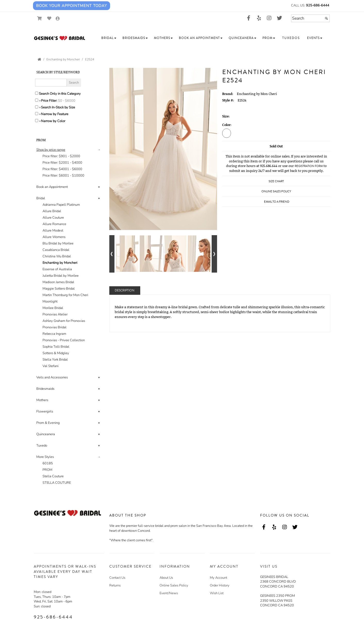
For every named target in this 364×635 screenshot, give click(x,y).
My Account (218, 578)
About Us (166, 578)
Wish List (217, 593)
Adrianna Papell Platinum (61, 205)
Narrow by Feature (55, 114)
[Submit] (326, 18)
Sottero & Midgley (56, 353)
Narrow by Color (53, 121)
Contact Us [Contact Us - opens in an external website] (117, 578)
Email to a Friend (277, 202)
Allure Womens (54, 237)
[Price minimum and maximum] (68, 101)
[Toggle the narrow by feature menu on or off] (37, 114)
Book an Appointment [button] (52, 187)
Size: (226, 116)
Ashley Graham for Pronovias (64, 321)
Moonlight (50, 301)
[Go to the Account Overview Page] (58, 19)
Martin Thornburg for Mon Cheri (65, 295)
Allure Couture (53, 218)
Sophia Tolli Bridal (56, 347)
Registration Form (309, 166)
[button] (109, 38)
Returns (115, 585)
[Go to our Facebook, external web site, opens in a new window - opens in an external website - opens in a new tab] (249, 18)
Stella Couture (53, 476)
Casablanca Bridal (56, 250)
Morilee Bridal (53, 308)
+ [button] (99, 187)
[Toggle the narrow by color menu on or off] (37, 121)
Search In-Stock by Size (58, 107)
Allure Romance (54, 224)
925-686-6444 (318, 5)
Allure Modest (53, 231)
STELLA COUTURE (57, 483)
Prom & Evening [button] (48, 423)
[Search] (310, 18)
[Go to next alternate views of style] (214, 254)
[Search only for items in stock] (37, 107)
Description (125, 291)
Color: (227, 125)
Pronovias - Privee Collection (64, 340)
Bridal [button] (41, 198)
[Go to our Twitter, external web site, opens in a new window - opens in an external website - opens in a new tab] (279, 18)
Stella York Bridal (55, 360)
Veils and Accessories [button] (52, 377)
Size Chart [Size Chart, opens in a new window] (276, 181)
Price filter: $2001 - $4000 (62, 163)
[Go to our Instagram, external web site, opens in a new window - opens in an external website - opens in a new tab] (269, 18)
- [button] (99, 150)
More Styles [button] (45, 457)
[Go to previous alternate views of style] (112, 254)
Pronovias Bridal (55, 327)
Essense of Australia (57, 269)
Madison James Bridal (58, 282)
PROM (47, 470)
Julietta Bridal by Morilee (61, 276)
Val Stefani (51, 366)
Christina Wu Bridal (57, 256)
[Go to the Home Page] (39, 59)
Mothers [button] (42, 400)
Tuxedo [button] (42, 446)
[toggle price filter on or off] (37, 100)
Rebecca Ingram (54, 334)
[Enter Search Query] (51, 83)
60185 (48, 463)
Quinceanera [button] (46, 434)
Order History (220, 585)
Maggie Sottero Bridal (59, 289)
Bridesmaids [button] (45, 389)
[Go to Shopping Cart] (40, 18)
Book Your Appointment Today (72, 6)
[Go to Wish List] (49, 18)
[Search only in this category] (37, 93)
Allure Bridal (52, 211)
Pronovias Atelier (55, 314)
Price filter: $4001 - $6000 (62, 169)
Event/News (169, 593)
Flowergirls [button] (45, 411)
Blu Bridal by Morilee (58, 243)
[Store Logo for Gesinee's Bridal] (60, 38)
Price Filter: (49, 101)
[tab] (69, 163)
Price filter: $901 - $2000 (61, 156)
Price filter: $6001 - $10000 (63, 176)
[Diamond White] (227, 133)
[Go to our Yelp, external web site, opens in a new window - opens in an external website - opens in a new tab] (259, 18)
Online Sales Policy (174, 585)
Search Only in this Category (60, 94)
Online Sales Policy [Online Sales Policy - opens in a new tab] (276, 191)
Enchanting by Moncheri (60, 263)
